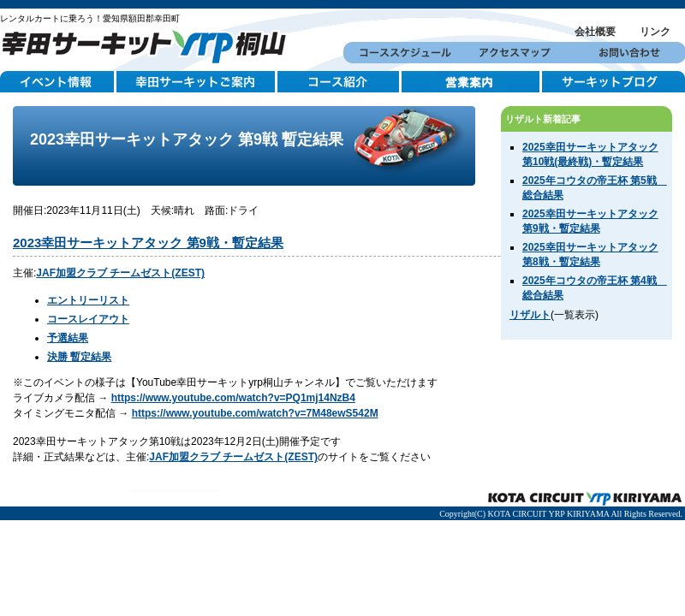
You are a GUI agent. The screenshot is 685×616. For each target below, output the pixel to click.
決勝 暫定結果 (79, 357)
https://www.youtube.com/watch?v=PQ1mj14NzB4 (233, 398)
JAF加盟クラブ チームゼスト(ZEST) (120, 273)
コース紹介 (340, 82)
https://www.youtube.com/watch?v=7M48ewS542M (255, 413)
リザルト (530, 315)
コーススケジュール (400, 53)
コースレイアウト (88, 319)
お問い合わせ (628, 53)
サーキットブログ (614, 82)
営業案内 (472, 82)
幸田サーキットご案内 (197, 82)
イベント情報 (58, 82)
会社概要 (595, 32)
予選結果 (68, 338)
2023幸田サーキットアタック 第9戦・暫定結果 (148, 243)
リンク (655, 32)
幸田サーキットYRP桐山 (150, 44)
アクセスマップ (514, 53)
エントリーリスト (88, 300)
